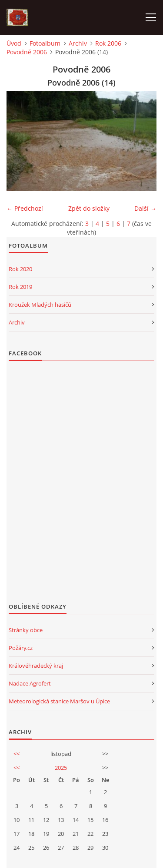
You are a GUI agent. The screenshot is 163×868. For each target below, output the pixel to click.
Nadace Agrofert (30, 683)
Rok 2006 (108, 43)
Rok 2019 (20, 287)
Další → (145, 208)
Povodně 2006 (27, 52)
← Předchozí (25, 208)
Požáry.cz (21, 648)
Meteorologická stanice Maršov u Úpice (59, 701)
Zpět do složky (89, 208)
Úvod (14, 43)
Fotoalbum (45, 43)
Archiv (78, 43)
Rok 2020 (20, 269)
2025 (61, 768)
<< (17, 754)
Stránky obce (26, 630)
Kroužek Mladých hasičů (40, 305)
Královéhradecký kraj (36, 666)
